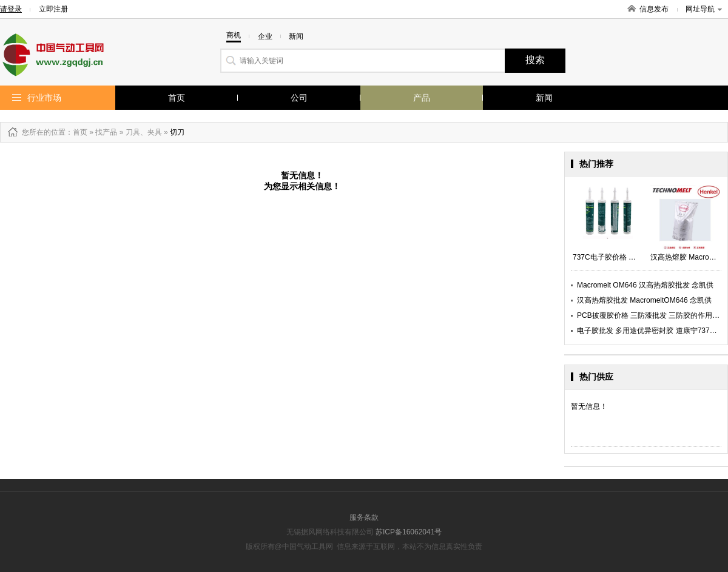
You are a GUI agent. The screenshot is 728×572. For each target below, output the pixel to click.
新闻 (544, 98)
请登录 (11, 9)
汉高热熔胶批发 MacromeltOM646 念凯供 (644, 300)
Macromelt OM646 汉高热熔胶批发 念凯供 (645, 285)
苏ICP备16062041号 (409, 532)
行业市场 (44, 98)
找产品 (106, 132)
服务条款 (364, 517)
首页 (177, 98)
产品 (422, 98)
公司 (299, 98)
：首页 (76, 132)
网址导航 (704, 9)
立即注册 (53, 9)
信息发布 (654, 9)
